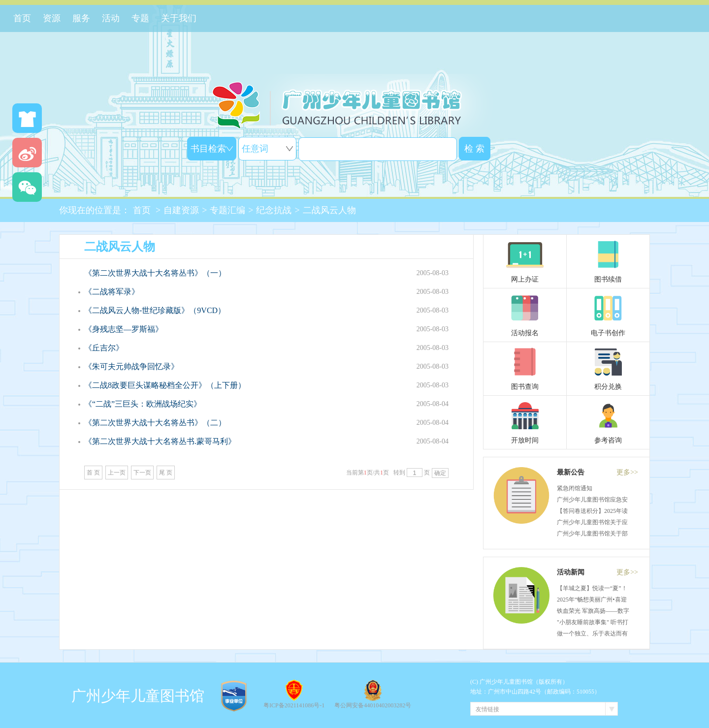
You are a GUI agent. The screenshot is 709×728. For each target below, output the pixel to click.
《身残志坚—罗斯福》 (124, 329)
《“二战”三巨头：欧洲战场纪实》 (143, 404)
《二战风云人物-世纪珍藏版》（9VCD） (155, 310)
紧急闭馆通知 (575, 488)
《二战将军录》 (112, 292)
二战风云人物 (329, 210)
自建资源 (181, 210)
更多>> (627, 472)
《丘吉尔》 (104, 348)
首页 (142, 210)
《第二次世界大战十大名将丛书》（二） (155, 423)
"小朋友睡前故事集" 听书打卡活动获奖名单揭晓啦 (622, 622)
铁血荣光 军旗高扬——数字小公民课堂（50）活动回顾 (628, 611)
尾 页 (166, 473)
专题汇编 (227, 210)
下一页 (142, 473)
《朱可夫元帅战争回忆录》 (131, 366)
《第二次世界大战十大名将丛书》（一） (155, 273)
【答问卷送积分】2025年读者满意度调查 (610, 511)
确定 (440, 473)
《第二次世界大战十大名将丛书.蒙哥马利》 (160, 441)
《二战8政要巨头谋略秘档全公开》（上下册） (165, 385)
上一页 (117, 473)
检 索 (474, 149)
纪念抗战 (274, 210)
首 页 (93, 473)
